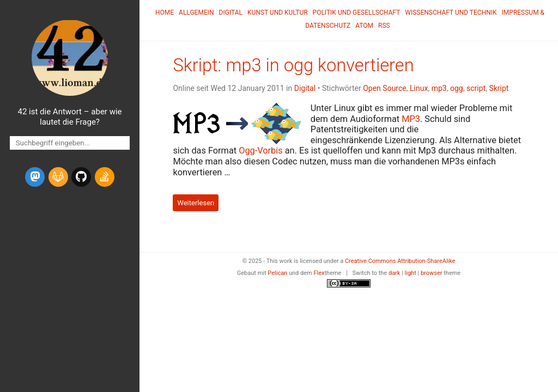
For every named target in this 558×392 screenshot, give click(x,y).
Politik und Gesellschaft (357, 13)
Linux (419, 88)
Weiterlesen (196, 203)
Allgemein (196, 13)
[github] (81, 177)
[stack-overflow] (105, 177)
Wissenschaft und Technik (451, 13)
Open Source (385, 88)
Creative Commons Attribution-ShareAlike (400, 261)
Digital (231, 13)
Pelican (277, 273)
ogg (457, 88)
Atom (364, 26)
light (411, 273)
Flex (319, 273)
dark (395, 273)
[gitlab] (58, 177)
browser (432, 273)
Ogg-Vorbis (260, 151)
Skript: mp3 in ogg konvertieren (293, 65)
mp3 (439, 88)
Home (165, 13)
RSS (384, 26)
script (476, 88)
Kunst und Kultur (278, 13)
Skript (499, 88)
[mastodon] (35, 177)
